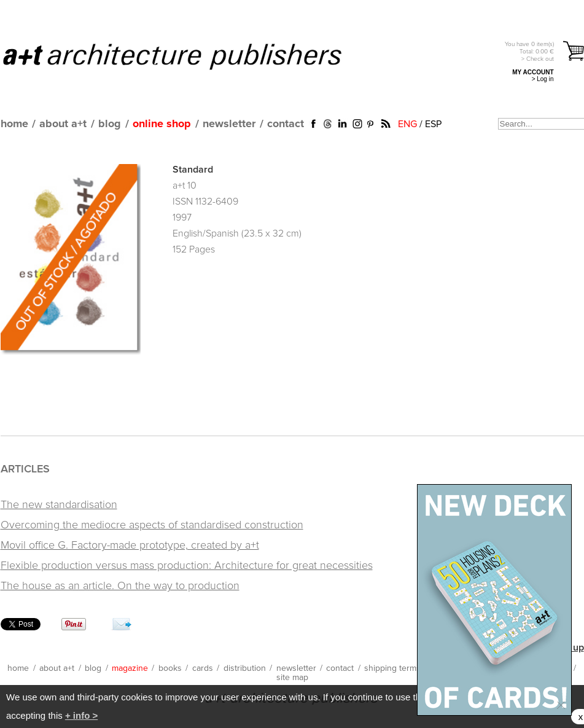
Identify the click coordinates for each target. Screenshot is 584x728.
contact (286, 124)
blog (110, 124)
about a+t (63, 124)
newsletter (229, 124)
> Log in (543, 79)
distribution (245, 668)
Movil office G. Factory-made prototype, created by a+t (130, 546)
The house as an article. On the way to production (120, 586)
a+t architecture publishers (188, 56)
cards (203, 668)
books (170, 668)
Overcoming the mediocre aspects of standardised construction (152, 525)
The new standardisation (59, 505)
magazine (130, 668)
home (14, 124)
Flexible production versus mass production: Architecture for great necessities (187, 566)
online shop (162, 124)
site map (292, 678)
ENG (407, 124)
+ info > (81, 715)
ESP (433, 124)
